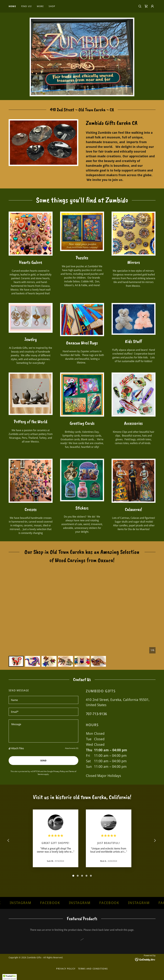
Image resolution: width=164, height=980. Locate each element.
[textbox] (43, 700)
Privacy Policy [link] (59, 771)
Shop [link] (52, 6)
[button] (152, 6)
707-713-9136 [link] (96, 714)
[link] (146, 6)
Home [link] (12, 6)
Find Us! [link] (27, 6)
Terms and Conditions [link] (93, 969)
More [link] (40, 6)
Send (43, 761)
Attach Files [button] (17, 748)
